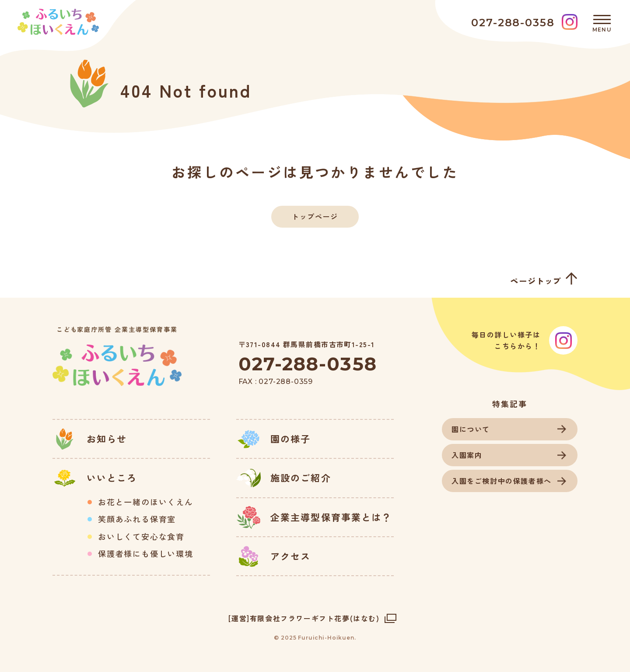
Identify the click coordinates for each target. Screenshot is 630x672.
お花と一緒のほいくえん (146, 502)
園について (471, 429)
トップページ (315, 216)
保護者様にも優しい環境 (146, 554)
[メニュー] (602, 22)
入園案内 (467, 455)
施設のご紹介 (301, 478)
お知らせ (107, 439)
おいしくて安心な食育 (141, 537)
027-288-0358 (308, 364)
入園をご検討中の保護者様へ (502, 481)
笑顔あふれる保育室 (137, 519)
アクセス (290, 556)
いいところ (112, 478)
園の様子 (290, 439)
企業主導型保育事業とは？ (331, 517)
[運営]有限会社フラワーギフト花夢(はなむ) (304, 618)
